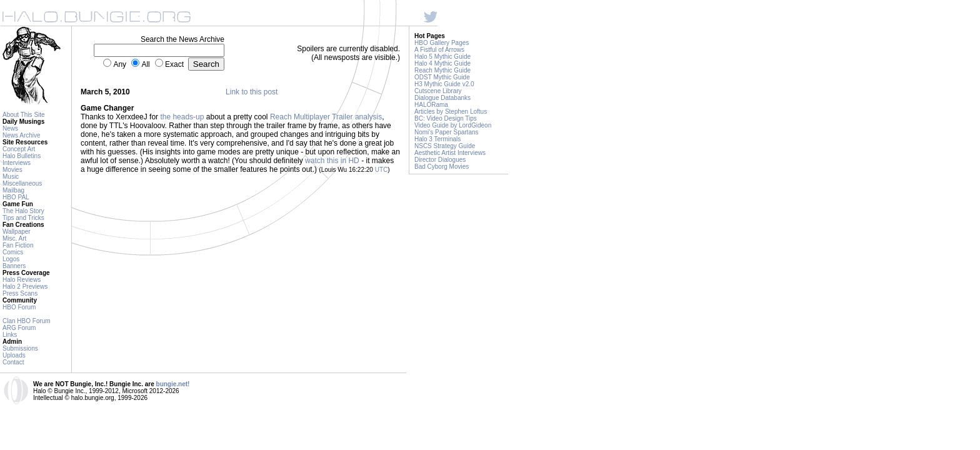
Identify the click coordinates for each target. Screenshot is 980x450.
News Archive (22, 135)
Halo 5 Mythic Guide (442, 57)
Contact (13, 362)
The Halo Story (23, 211)
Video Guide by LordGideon (453, 125)
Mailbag (13, 190)
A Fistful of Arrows (439, 50)
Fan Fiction (18, 245)
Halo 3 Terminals (437, 139)
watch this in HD (332, 161)
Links (10, 335)
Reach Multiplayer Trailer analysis (326, 117)
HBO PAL (16, 197)
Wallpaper (17, 232)
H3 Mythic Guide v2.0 (444, 84)
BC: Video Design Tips (446, 118)
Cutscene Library (438, 91)
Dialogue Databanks (442, 98)
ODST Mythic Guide (442, 77)
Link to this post (252, 92)
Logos (11, 259)
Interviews (17, 163)
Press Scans (20, 293)
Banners (14, 266)
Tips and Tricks (23, 218)
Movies (12, 170)
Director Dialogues (440, 160)
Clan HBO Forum (27, 321)
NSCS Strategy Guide (445, 146)
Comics (13, 252)
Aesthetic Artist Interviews (450, 153)
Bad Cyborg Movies (442, 167)
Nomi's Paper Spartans (447, 132)
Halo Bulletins (22, 156)
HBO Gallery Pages (442, 43)
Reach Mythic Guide (442, 70)
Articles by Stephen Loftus (451, 112)
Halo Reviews (22, 280)
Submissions (20, 348)
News (10, 128)
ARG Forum (19, 328)
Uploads (14, 355)
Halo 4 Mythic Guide (442, 63)
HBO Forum (19, 307)
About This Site (24, 115)
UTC (382, 170)
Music (11, 177)
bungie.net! (173, 384)
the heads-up (182, 117)
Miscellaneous (22, 183)
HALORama (431, 105)
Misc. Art (14, 238)
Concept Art (19, 149)
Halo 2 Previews (25, 287)
